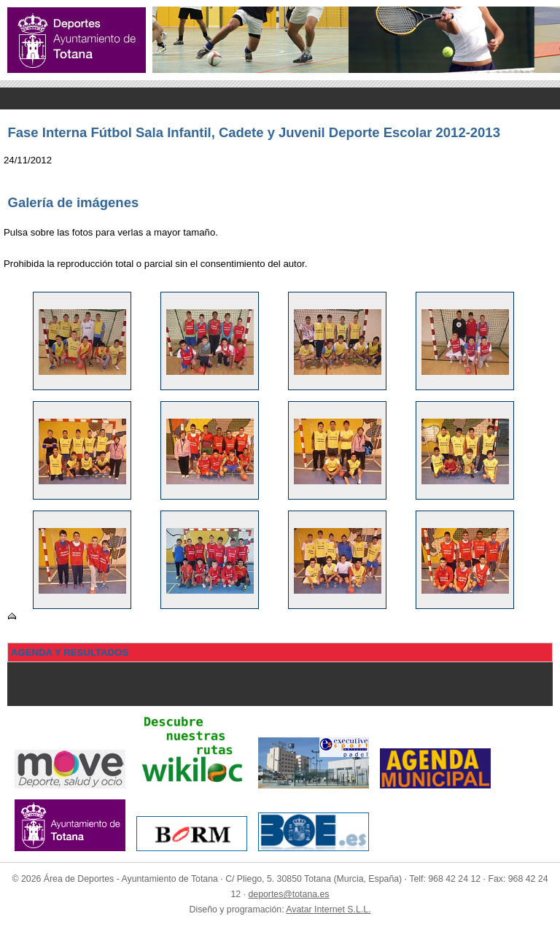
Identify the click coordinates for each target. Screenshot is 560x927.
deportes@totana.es (288, 894)
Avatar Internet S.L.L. (328, 909)
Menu (280, 98)
